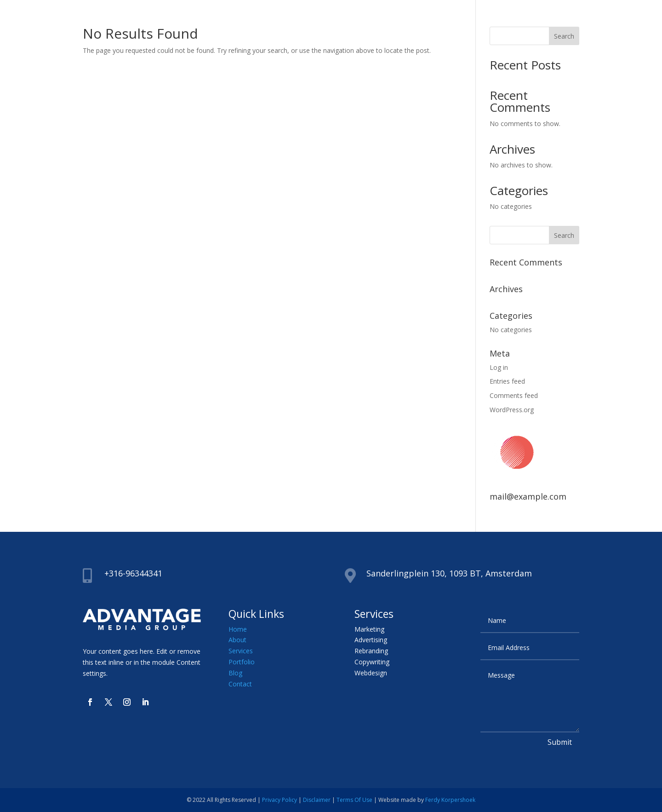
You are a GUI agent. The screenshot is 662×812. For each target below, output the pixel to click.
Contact (240, 684)
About (237, 640)
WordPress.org (512, 410)
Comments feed (514, 395)
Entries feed (507, 381)
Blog (235, 673)
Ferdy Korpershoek (450, 800)
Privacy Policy (280, 800)
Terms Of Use (354, 800)
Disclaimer (317, 800)
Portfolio (242, 662)
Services (241, 651)
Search (564, 36)
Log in (499, 367)
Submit (560, 742)
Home (238, 629)
